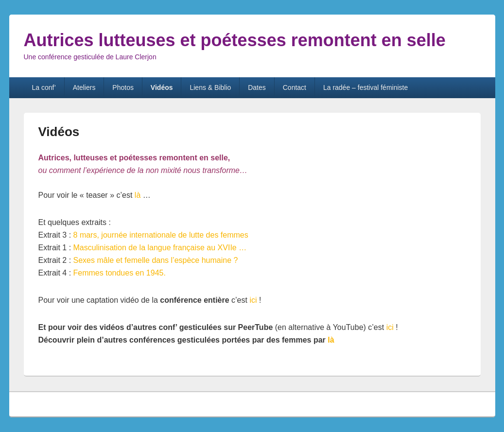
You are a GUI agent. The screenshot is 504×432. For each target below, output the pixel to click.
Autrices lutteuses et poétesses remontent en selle (235, 40)
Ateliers (84, 87)
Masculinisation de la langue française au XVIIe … (160, 248)
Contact (295, 87)
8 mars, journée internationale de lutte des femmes (161, 235)
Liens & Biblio (210, 87)
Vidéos (162, 87)
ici (252, 300)
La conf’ (43, 87)
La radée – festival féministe (365, 87)
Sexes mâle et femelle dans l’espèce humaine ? (156, 260)
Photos (123, 87)
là (136, 195)
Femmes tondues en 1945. (120, 273)
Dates (257, 87)
